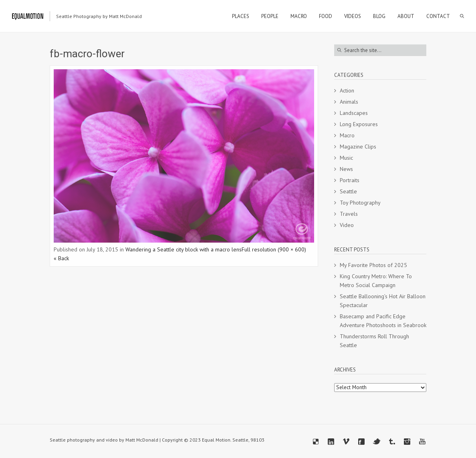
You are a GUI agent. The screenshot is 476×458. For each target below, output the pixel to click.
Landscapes (354, 113)
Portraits (350, 180)
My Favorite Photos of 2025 (373, 265)
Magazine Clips (358, 147)
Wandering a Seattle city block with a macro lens (184, 249)
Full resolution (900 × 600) (274, 249)
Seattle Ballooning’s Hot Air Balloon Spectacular (383, 301)
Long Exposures (359, 124)
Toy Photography (360, 203)
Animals (349, 102)
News (346, 169)
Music (346, 158)
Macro (347, 135)
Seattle (348, 191)
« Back (61, 258)
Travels (349, 214)
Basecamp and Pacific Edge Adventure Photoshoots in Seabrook (383, 321)
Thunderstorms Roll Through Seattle (374, 341)
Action (347, 90)
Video (347, 225)
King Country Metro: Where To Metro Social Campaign (376, 281)
